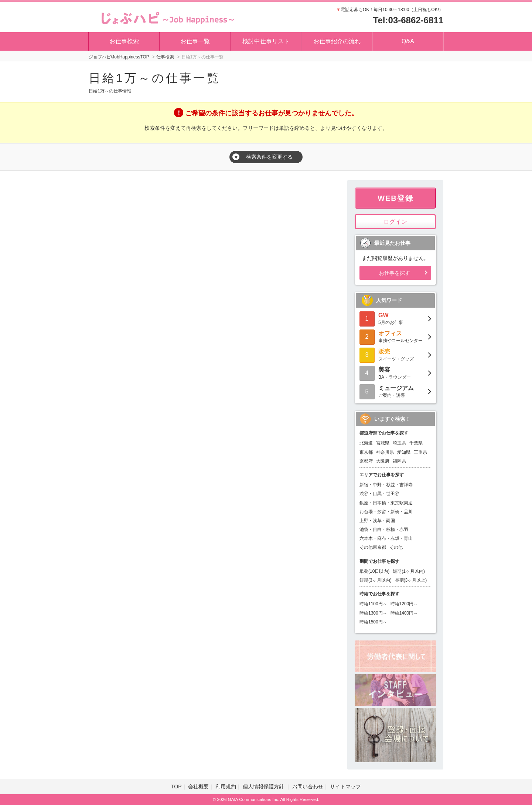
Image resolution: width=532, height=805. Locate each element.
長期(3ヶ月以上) (411, 580)
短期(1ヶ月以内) (409, 571)
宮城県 (383, 443)
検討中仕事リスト (266, 41)
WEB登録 (395, 198)
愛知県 (404, 452)
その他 (396, 547)
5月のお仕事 (395, 318)
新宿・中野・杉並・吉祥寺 (386, 485)
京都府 (366, 461)
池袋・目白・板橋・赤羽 (384, 530)
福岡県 (399, 461)
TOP (176, 787)
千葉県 (416, 443)
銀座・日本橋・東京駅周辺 (386, 503)
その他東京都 (373, 547)
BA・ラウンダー (395, 373)
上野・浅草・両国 (377, 521)
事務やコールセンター (395, 336)
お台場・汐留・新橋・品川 (386, 512)
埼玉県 (399, 443)
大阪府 (383, 461)
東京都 (366, 452)
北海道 (366, 443)
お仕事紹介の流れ (337, 41)
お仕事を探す (395, 273)
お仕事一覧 (195, 41)
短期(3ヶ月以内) (376, 580)
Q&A (408, 41)
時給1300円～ (373, 613)
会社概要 (198, 787)
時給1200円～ (404, 604)
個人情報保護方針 (264, 787)
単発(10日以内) (374, 571)
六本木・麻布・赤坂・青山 (386, 538)
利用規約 (226, 787)
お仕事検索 (124, 41)
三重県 (420, 452)
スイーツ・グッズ (395, 354)
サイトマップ (345, 787)
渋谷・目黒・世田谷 (379, 494)
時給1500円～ (373, 622)
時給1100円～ (373, 604)
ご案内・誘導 (395, 391)
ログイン (395, 222)
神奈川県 (385, 452)
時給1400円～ (404, 613)
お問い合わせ (308, 787)
